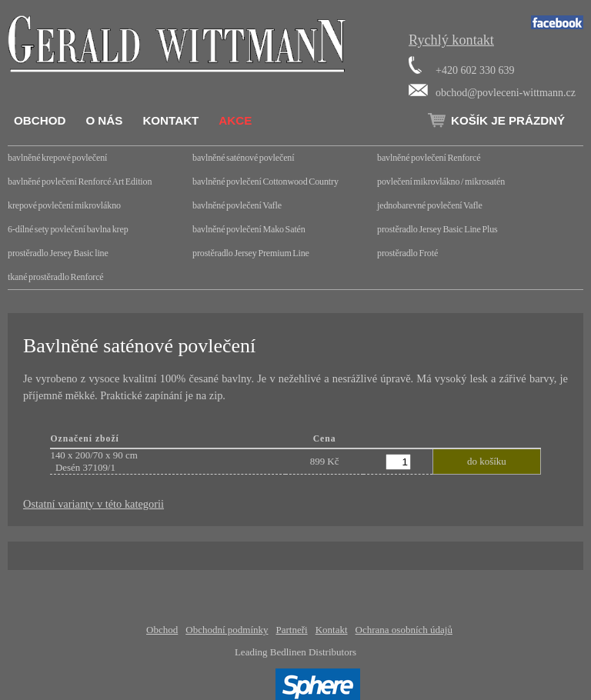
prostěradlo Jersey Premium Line (251, 253)
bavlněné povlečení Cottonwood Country (265, 182)
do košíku (487, 461)
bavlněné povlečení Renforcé (429, 158)
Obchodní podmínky (227, 630)
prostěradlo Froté (407, 253)
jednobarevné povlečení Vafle (430, 205)
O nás (104, 120)
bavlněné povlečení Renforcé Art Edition (80, 182)
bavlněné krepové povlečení (57, 158)
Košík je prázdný (508, 120)
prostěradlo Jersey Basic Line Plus (437, 229)
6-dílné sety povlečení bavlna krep (68, 229)
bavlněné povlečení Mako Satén (249, 229)
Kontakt (170, 120)
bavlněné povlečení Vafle (237, 205)
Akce (235, 120)
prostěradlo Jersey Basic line (58, 253)
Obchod (40, 120)
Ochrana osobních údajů (404, 630)
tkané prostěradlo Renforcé (56, 277)
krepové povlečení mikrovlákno (64, 205)
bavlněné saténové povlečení (243, 158)
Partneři (292, 630)
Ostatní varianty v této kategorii (93, 504)
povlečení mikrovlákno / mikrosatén (441, 182)
